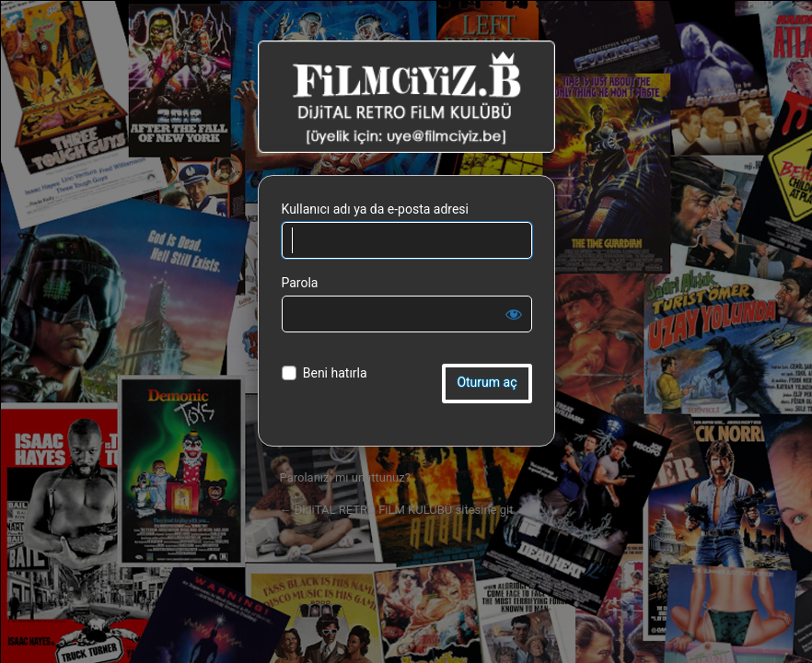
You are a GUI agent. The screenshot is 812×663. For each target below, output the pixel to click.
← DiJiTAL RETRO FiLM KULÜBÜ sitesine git (397, 510)
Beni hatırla (335, 373)
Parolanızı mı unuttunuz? (345, 477)
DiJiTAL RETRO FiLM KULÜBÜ (406, 97)
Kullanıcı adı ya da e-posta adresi (376, 209)
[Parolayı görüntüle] (514, 314)
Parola (300, 283)
